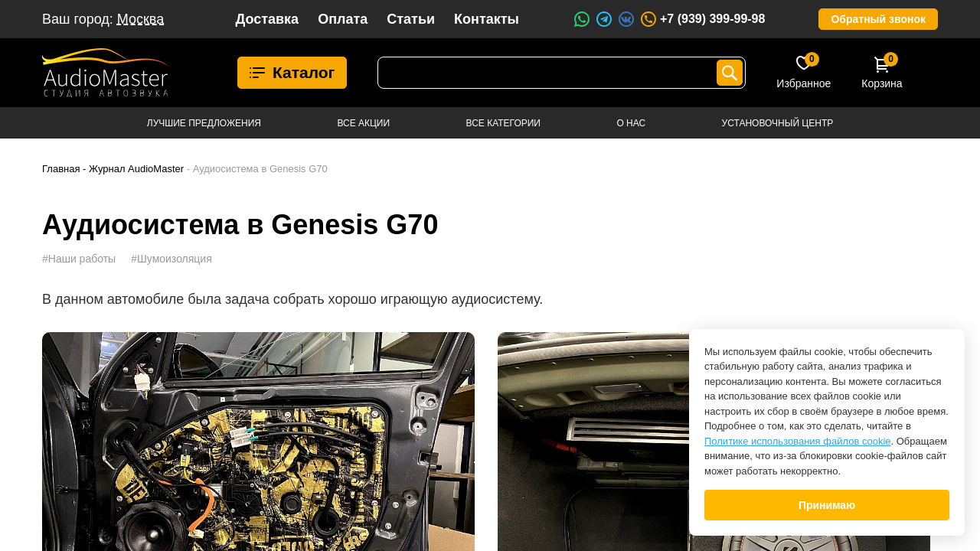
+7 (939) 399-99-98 (702, 19)
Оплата (343, 19)
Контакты (487, 19)
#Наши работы (79, 259)
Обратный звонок (878, 19)
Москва (140, 19)
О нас (631, 123)
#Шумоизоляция (171, 259)
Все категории (503, 123)
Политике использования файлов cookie (798, 441)
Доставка (267, 19)
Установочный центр (778, 123)
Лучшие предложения (204, 123)
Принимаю (827, 505)
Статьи (411, 19)
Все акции (363, 123)
